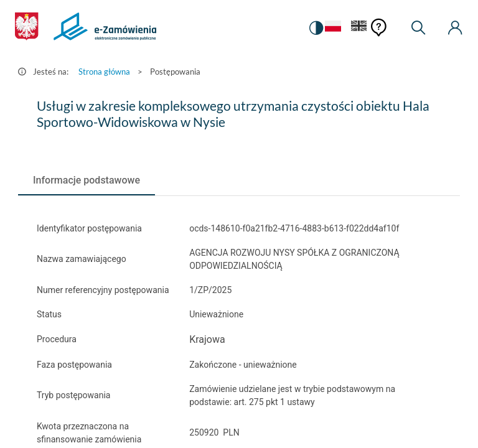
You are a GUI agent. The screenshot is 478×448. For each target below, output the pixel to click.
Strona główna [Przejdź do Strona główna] (104, 72)
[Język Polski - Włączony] (333, 28)
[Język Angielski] (359, 28)
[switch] (316, 28)
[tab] (87, 180)
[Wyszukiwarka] (418, 28)
